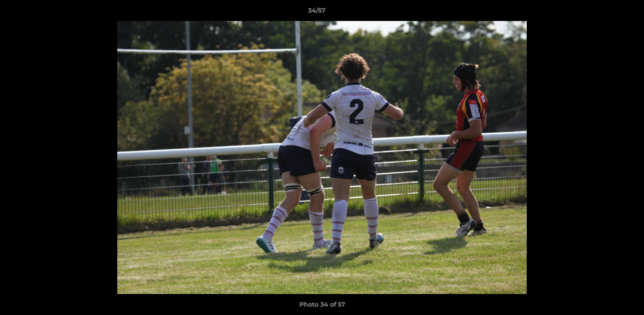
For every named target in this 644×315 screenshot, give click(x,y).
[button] (607, 13)
